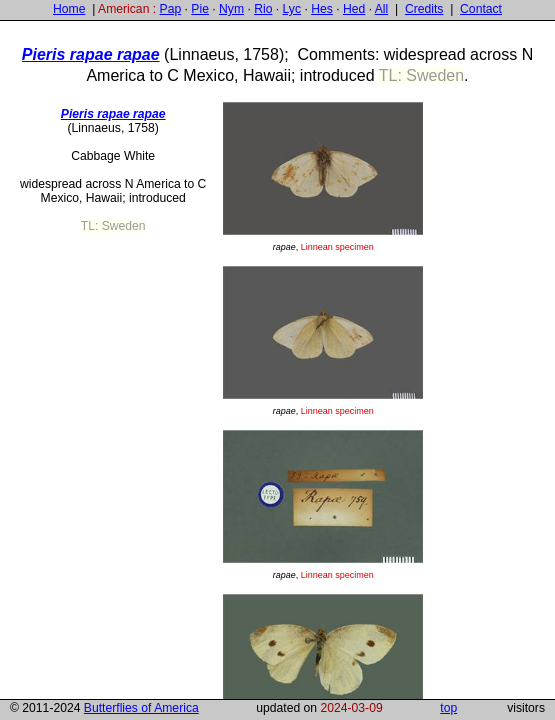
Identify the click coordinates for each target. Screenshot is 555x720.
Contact (481, 9)
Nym (231, 9)
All (382, 9)
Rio (263, 9)
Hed (354, 9)
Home (69, 9)
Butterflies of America (141, 708)
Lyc (292, 9)
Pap (171, 9)
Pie (200, 9)
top (448, 708)
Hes (322, 9)
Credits (424, 9)
